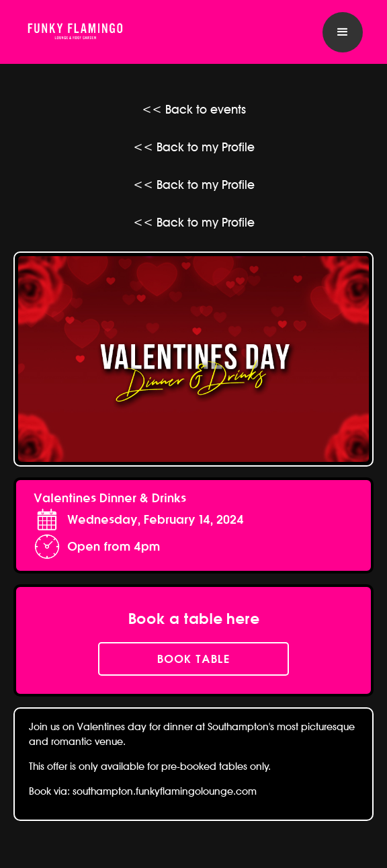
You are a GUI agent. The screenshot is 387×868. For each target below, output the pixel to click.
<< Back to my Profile (194, 147)
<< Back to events (194, 109)
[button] (343, 32)
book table (193, 659)
